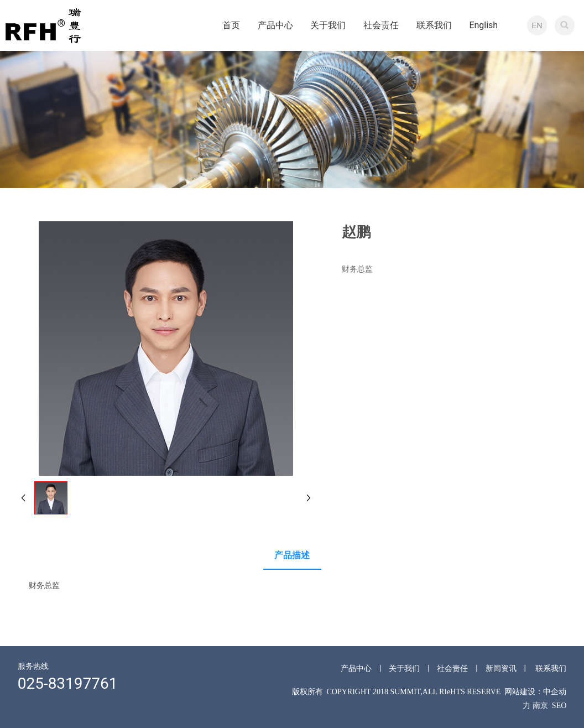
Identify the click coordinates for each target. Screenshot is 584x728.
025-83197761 (68, 683)
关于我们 (404, 668)
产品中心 (356, 668)
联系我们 (551, 668)
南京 (540, 706)
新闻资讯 (501, 668)
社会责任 (452, 668)
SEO (559, 706)
